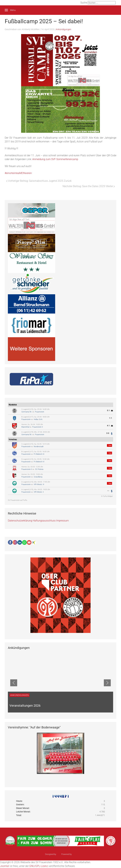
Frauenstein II (38, 427)
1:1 (111, 418)
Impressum (62, 521)
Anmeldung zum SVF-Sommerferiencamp (55, 159)
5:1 (108, 411)
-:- (108, 491)
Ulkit (74, 854)
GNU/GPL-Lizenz (39, 866)
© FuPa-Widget (107, 496)
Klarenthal (25, 427)
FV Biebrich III (39, 454)
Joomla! (5, 866)
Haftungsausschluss (44, 521)
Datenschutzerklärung (20, 521)
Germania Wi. (27, 412)
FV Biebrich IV (39, 462)
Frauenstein (40, 412)
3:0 (108, 433)
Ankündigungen (63, 29)
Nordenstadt (39, 447)
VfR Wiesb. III (39, 484)
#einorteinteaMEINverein (18, 173)
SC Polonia (39, 469)
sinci (59, 854)
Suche (84, 3)
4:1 (108, 426)
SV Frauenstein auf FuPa (17, 500)
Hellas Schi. (38, 419)
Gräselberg (38, 477)
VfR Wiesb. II (39, 492)
